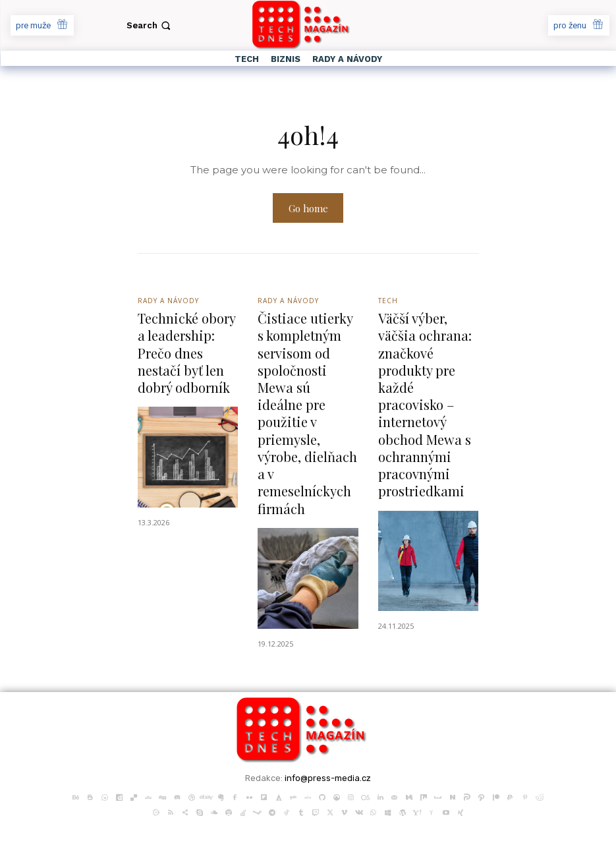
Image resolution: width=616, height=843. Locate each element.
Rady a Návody (168, 302)
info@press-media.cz (328, 750)
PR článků (161, 826)
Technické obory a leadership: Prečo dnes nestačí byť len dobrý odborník (185, 351)
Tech (388, 302)
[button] (150, 25)
